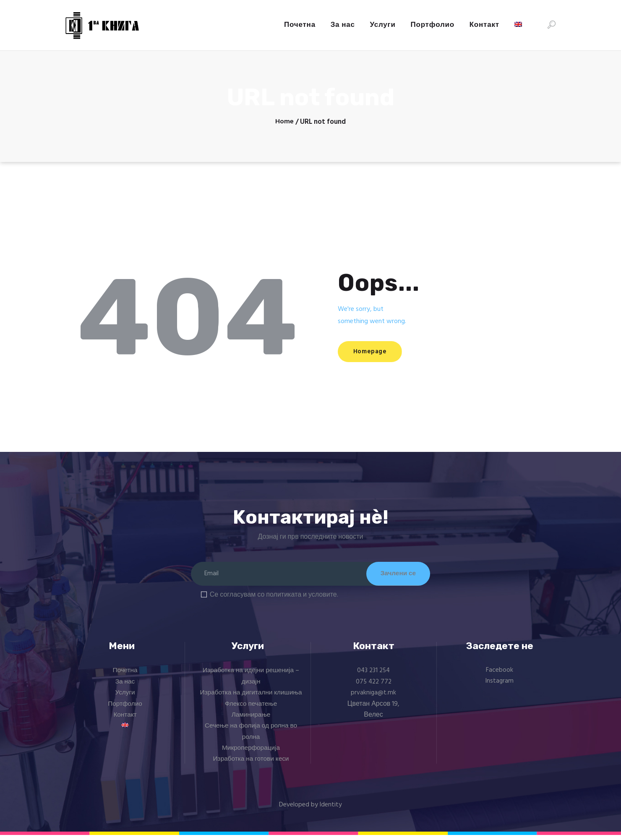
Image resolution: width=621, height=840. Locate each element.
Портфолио (125, 709)
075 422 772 (373, 687)
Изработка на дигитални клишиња (251, 698)
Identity (331, 810)
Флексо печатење (251, 709)
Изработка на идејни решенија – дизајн (251, 681)
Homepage (377, 352)
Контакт (125, 720)
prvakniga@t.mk (373, 698)
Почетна (125, 676)
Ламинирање (251, 720)
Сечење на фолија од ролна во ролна (251, 737)
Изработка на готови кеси (251, 764)
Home (284, 122)
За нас (125, 687)
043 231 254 (374, 676)
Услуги (125, 698)
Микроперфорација (251, 754)
